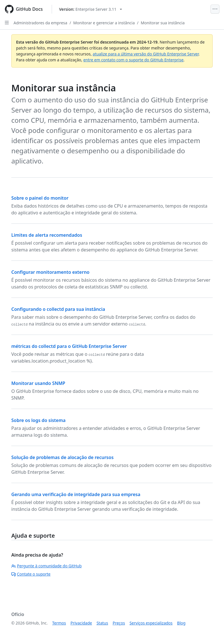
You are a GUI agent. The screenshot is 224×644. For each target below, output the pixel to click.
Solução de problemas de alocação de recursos (62, 457)
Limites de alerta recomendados (47, 235)
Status (102, 623)
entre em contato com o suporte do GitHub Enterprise (133, 60)
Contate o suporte (31, 574)
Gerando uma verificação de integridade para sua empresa (76, 494)
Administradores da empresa (40, 23)
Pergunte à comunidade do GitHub (46, 566)
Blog (181, 623)
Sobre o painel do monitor (40, 198)
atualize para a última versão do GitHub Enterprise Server (146, 54)
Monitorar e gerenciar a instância (104, 23)
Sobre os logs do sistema (38, 420)
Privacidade (81, 623)
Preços (119, 623)
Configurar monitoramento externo (50, 272)
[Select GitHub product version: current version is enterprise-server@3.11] (91, 9)
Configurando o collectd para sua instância (58, 309)
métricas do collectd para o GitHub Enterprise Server (69, 346)
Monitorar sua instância (163, 23)
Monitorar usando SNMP (38, 383)
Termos (59, 623)
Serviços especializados (151, 623)
